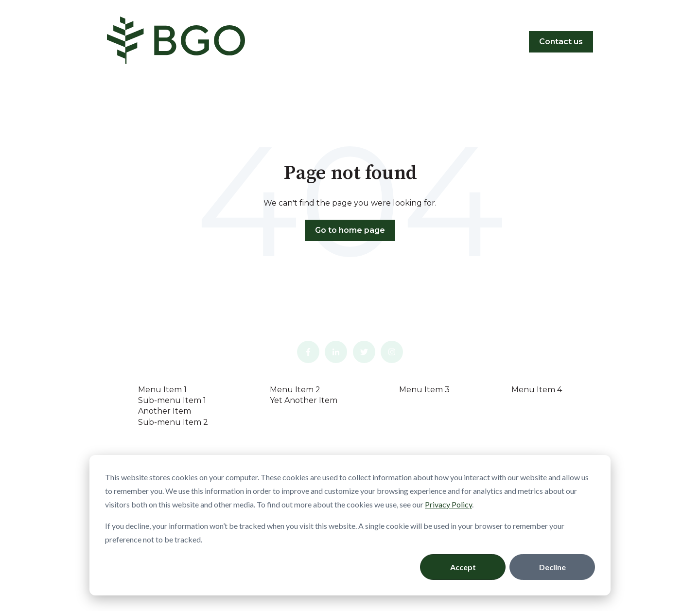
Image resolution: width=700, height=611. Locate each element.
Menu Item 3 (424, 390)
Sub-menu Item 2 (173, 422)
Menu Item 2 (295, 390)
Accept (463, 567)
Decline (552, 567)
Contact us (561, 42)
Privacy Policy (448, 504)
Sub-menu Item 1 (172, 400)
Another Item (165, 411)
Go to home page (350, 230)
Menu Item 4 (537, 390)
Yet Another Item (304, 400)
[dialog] (350, 525)
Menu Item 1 (162, 390)
